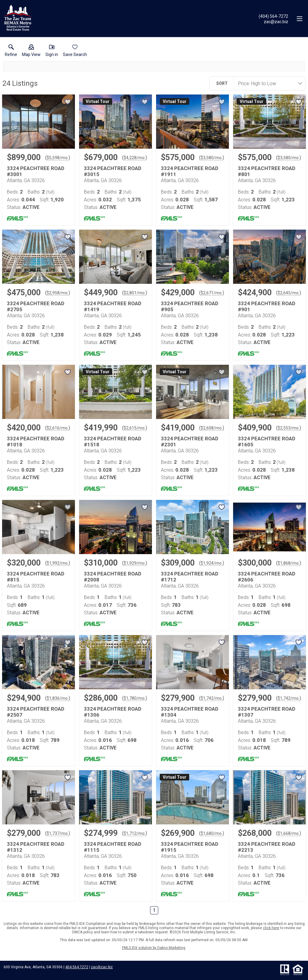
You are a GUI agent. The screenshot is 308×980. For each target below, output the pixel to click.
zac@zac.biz (102, 967)
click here (271, 928)
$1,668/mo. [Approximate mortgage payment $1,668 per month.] (289, 833)
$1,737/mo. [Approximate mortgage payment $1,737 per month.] (58, 833)
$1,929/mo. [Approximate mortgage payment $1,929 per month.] (135, 563)
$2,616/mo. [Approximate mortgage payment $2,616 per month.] (58, 428)
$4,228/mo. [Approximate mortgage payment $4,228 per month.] (135, 158)
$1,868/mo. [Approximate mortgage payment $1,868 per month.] (289, 563)
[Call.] (273, 16)
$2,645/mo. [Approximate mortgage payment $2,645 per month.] (289, 293)
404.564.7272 (77, 967)
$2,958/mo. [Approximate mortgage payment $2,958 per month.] (58, 293)
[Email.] (273, 21)
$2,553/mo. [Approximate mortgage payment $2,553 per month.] (289, 428)
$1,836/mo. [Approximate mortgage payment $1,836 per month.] (58, 698)
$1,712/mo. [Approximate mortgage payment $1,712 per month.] (135, 833)
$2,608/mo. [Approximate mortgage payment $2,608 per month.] (212, 428)
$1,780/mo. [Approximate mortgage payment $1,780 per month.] (135, 698)
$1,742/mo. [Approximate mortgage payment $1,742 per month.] (212, 698)
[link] (11, 52)
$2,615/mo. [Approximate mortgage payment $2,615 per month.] (135, 428)
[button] (31, 52)
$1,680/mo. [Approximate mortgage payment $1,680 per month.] (212, 833)
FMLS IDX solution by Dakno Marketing (154, 948)
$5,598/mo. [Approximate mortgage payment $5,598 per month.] (58, 158)
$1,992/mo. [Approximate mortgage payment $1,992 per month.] (58, 563)
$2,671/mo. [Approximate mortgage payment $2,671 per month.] (212, 293)
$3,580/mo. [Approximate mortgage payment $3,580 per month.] (212, 158)
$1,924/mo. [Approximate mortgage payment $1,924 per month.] (212, 563)
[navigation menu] (300, 19)
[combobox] (268, 83)
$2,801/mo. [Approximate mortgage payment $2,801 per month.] (135, 293)
